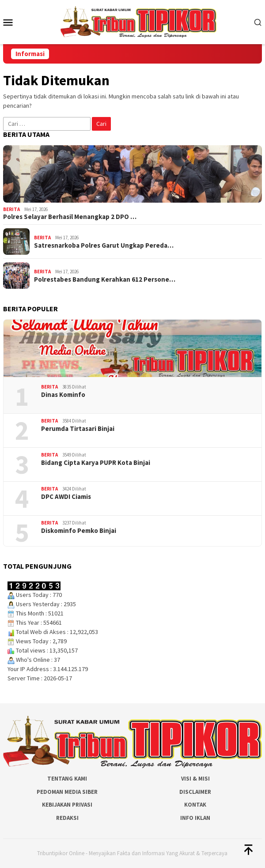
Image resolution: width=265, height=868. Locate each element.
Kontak (195, 805)
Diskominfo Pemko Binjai (79, 531)
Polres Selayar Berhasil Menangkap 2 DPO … (70, 217)
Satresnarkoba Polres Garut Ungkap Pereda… (104, 245)
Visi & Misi (195, 779)
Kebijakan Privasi (67, 805)
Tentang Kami (67, 779)
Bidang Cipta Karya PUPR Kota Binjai (96, 463)
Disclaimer (195, 792)
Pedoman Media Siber (67, 792)
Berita (11, 209)
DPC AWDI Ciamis (66, 497)
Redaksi (67, 818)
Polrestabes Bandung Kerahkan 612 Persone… (105, 279)
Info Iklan (195, 818)
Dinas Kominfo (63, 395)
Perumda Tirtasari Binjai (78, 429)
